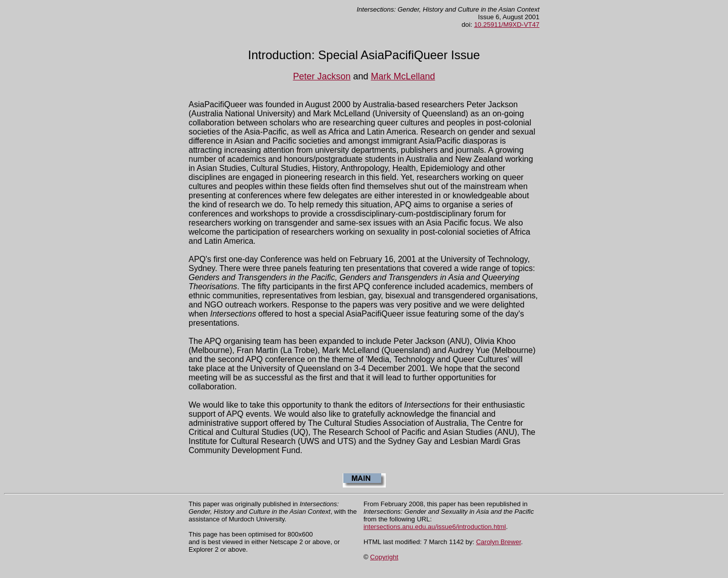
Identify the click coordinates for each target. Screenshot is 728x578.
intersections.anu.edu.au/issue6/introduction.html (435, 527)
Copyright (384, 557)
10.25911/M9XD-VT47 (507, 25)
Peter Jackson (322, 76)
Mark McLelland (403, 76)
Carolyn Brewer (499, 542)
